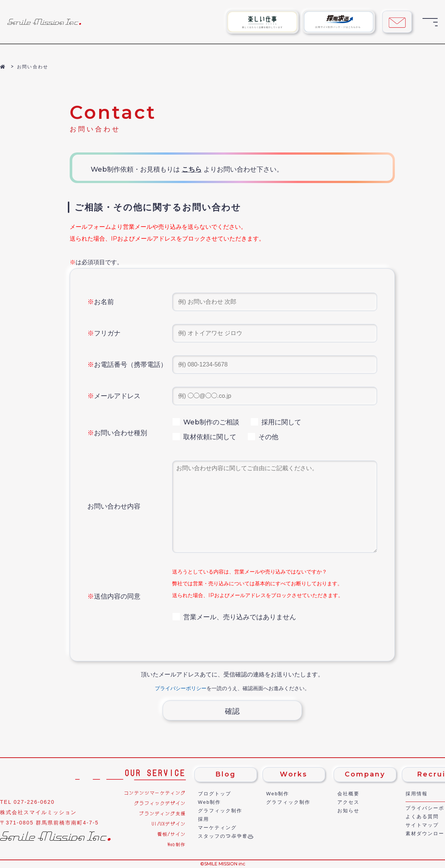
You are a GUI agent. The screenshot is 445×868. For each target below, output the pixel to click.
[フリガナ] (275, 333)
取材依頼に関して (204, 437)
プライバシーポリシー (181, 688)
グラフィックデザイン (160, 803)
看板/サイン (172, 834)
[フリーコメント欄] (275, 507)
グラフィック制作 (220, 811)
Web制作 (177, 844)
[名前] (275, 302)
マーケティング (217, 828)
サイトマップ (422, 825)
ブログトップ (215, 794)
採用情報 (417, 794)
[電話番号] (275, 365)
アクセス (348, 802)
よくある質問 (422, 817)
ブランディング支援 (163, 813)
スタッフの (223, 836)
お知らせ (348, 811)
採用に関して (276, 422)
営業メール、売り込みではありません (234, 617)
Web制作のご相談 (206, 422)
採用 (204, 819)
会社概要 (348, 794)
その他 (263, 437)
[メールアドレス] (275, 396)
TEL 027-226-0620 (27, 802)
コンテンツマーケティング (155, 793)
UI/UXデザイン (169, 824)
